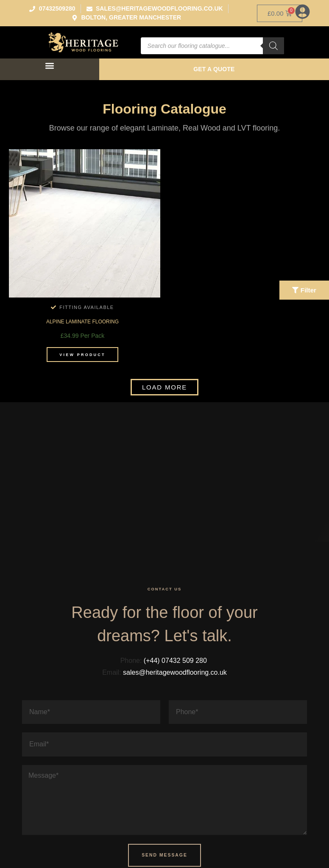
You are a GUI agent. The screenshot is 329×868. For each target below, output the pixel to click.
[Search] (273, 46)
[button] (49, 65)
